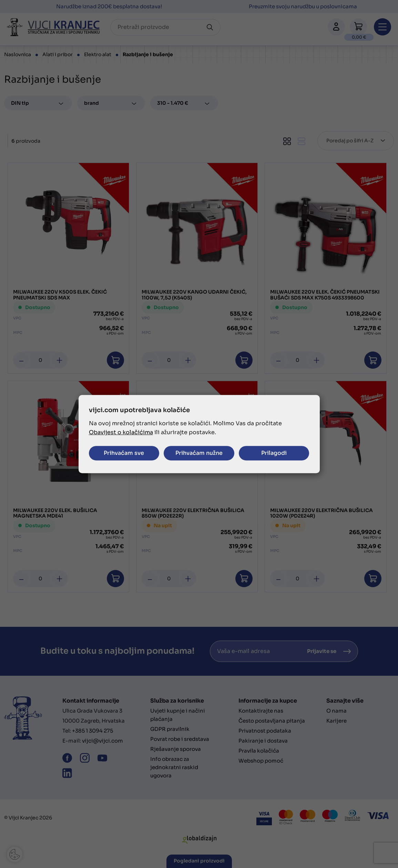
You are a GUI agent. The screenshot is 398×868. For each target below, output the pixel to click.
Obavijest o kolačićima (121, 432)
